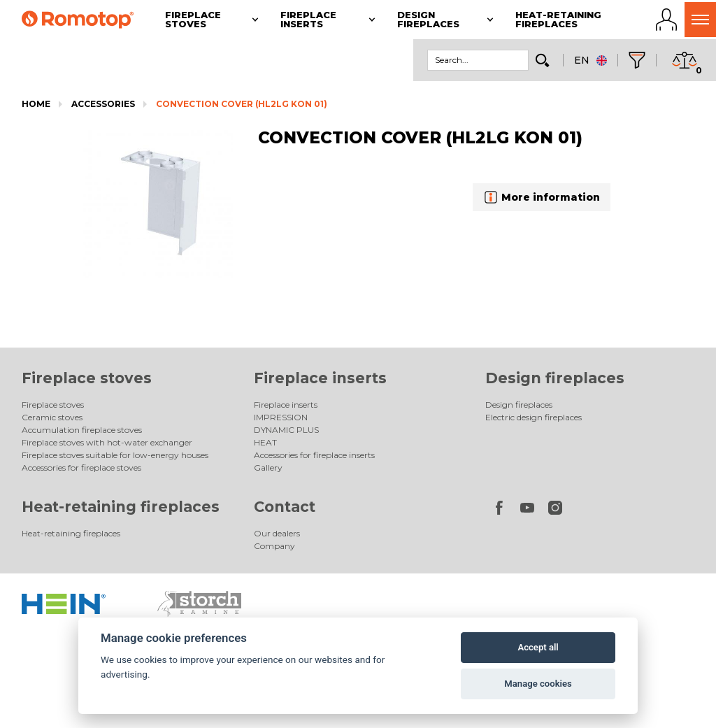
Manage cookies (538, 684)
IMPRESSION (281, 417)
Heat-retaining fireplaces (121, 507)
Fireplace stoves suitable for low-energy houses (115, 455)
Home (36, 104)
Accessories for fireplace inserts (314, 455)
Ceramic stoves (52, 417)
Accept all (538, 647)
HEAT (265, 442)
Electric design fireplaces (534, 417)
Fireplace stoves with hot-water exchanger (107, 442)
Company (274, 546)
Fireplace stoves (87, 378)
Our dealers (277, 533)
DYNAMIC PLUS (286, 430)
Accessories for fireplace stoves (81, 468)
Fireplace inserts (320, 378)
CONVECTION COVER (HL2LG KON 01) (242, 104)
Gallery (268, 468)
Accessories (103, 104)
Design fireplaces (555, 378)
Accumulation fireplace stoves (82, 430)
